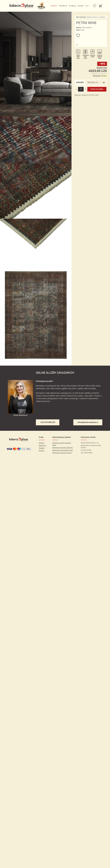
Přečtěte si (63, 6)
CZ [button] (87, 6)
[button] (77, 45)
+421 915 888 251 (48, 422)
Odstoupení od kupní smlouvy (62, 453)
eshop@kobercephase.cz (88, 422)
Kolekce (54, 6)
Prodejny (72, 6)
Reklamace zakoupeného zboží (63, 450)
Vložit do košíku (97, 89)
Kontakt (81, 6)
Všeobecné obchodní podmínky (63, 448)
